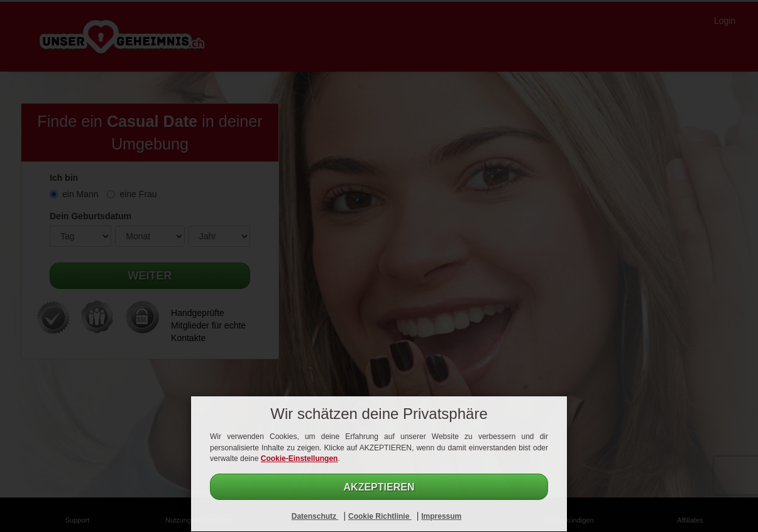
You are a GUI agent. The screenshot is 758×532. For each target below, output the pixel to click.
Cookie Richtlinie (380, 516)
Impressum (441, 516)
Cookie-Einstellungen (299, 459)
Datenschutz (315, 516)
